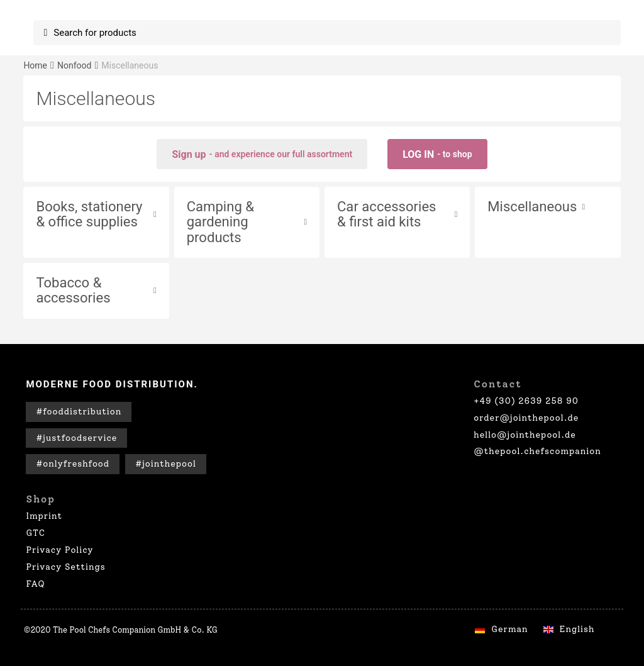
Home (35, 65)
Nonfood (74, 65)
